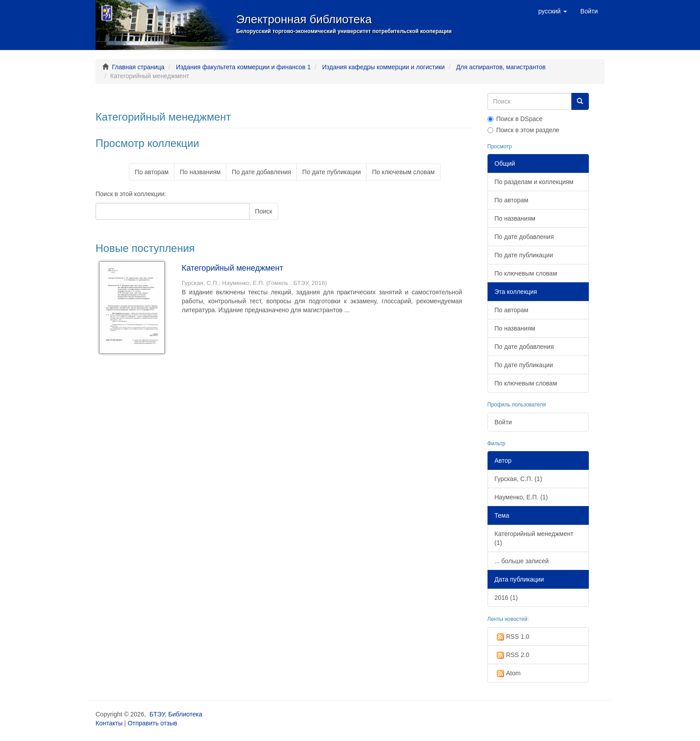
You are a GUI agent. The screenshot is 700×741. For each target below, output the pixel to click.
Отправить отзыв (152, 723)
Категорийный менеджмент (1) (534, 538)
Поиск (264, 211)
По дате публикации (331, 172)
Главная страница (138, 67)
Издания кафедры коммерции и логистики (384, 67)
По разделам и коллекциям (534, 182)
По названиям (200, 172)
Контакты (109, 723)
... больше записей (522, 561)
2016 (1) (506, 598)
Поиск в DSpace (515, 119)
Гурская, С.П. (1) (519, 479)
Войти (503, 422)
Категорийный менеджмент (232, 268)
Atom (508, 674)
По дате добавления (261, 172)
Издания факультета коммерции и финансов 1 (243, 67)
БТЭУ (157, 714)
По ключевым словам (403, 172)
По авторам (152, 172)
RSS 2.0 (512, 655)
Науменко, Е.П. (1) (521, 497)
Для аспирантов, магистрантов (501, 67)
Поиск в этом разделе (523, 130)
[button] (553, 11)
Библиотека (185, 714)
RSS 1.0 (512, 637)
